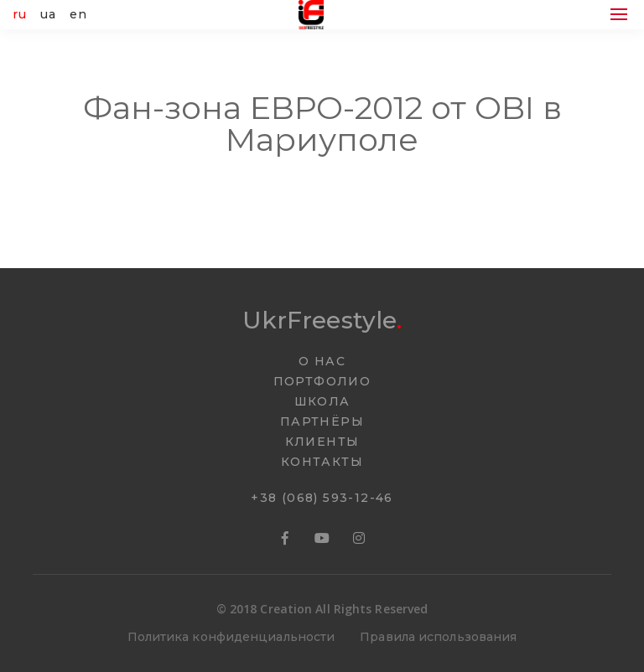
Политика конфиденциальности (231, 637)
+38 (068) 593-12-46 (322, 498)
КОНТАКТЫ (322, 462)
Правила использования (438, 637)
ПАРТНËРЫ (322, 421)
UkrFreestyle (322, 320)
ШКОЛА (322, 401)
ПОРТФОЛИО (322, 381)
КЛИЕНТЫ (322, 442)
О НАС (322, 361)
